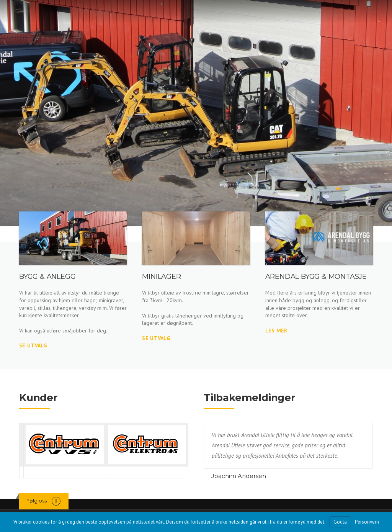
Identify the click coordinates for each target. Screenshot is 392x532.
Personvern (367, 522)
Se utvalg (33, 345)
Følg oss (37, 501)
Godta (340, 522)
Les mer (276, 331)
